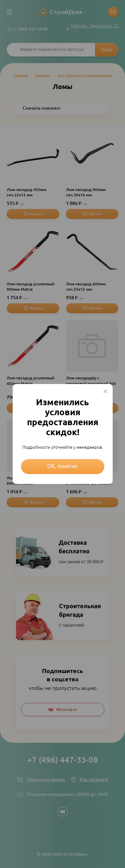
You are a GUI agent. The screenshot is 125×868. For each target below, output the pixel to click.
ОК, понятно (62, 466)
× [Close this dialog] (105, 391)
